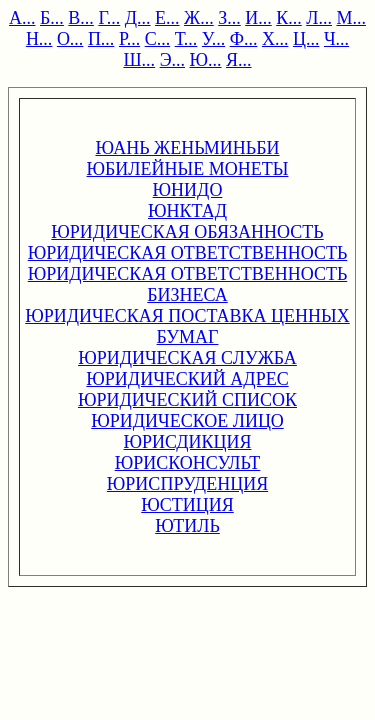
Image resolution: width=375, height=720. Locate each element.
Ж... (199, 18)
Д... (138, 18)
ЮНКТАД (187, 211)
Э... (172, 60)
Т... (186, 39)
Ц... (306, 39)
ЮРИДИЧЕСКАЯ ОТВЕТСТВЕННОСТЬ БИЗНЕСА (188, 284)
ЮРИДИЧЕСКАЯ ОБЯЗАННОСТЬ (187, 232)
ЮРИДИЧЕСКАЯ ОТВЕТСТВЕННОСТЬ (188, 253)
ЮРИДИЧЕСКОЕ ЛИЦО (187, 421)
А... (22, 18)
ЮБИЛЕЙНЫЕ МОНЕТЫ (188, 169)
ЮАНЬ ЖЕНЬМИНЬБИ (187, 148)
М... (351, 18)
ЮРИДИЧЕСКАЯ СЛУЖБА (187, 358)
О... (70, 39)
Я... (239, 60)
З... (229, 18)
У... (213, 39)
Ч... (336, 39)
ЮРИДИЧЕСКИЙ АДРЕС (187, 379)
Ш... (139, 60)
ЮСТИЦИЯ (187, 505)
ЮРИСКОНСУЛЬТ (188, 463)
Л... (319, 18)
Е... (167, 18)
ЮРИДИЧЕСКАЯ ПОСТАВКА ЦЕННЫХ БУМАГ (187, 326)
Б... (52, 18)
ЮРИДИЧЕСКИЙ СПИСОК (187, 400)
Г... (109, 18)
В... (81, 18)
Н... (39, 39)
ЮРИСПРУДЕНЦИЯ (187, 484)
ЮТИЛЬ (187, 526)
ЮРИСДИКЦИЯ (188, 442)
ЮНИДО (188, 190)
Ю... (206, 60)
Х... (275, 39)
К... (289, 18)
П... (101, 39)
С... (158, 39)
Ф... (244, 39)
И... (258, 18)
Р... (129, 39)
